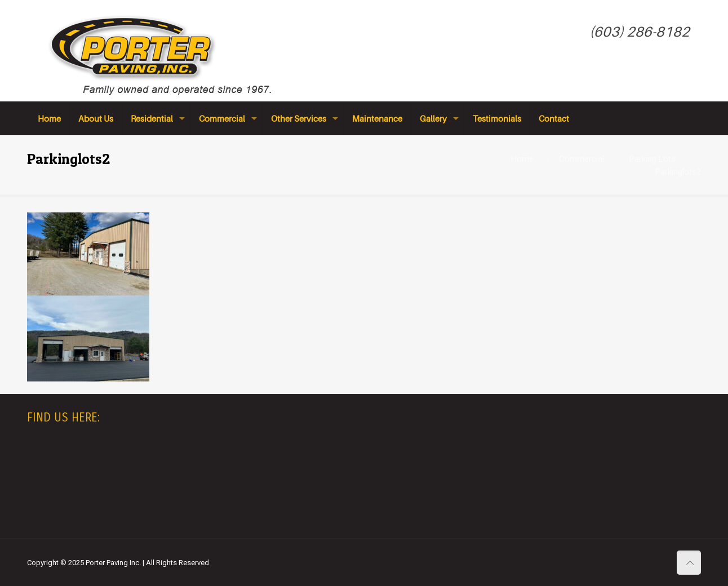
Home (522, 159)
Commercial (581, 159)
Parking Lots (652, 159)
